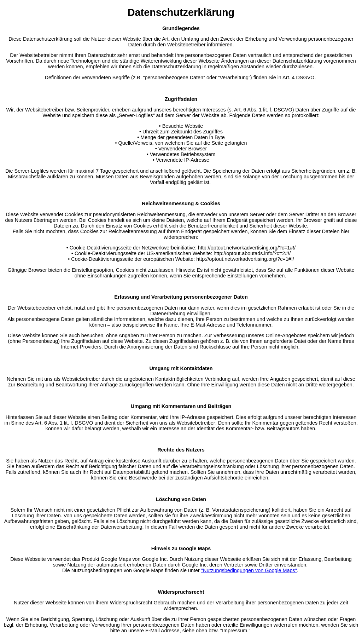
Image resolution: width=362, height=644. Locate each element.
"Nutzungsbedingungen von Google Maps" (249, 570)
